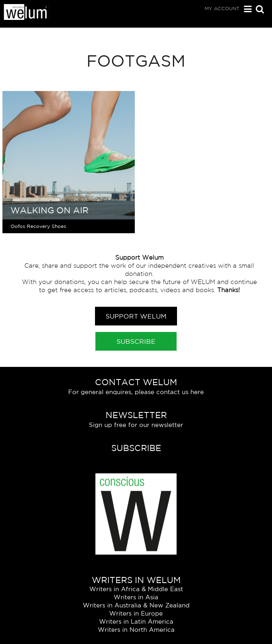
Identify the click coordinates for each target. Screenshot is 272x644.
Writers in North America (136, 630)
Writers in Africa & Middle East (136, 589)
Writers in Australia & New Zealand (136, 605)
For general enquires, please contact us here (136, 392)
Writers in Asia (136, 597)
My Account (222, 8)
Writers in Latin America (136, 621)
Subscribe (136, 341)
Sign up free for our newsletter (136, 425)
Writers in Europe (136, 613)
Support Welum (136, 316)
